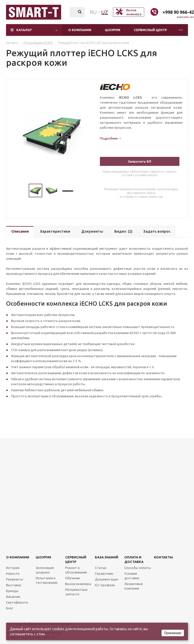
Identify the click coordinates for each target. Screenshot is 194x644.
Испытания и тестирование (47, 580)
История (13, 568)
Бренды (12, 591)
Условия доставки (132, 576)
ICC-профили (105, 585)
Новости (13, 573)
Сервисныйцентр (76, 559)
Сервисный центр (150, 30)
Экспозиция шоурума (45, 570)
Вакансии (13, 597)
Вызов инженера (78, 584)
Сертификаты (17, 602)
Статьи (101, 568)
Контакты (163, 557)
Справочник (104, 573)
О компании (80, 30)
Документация (106, 579)
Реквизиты (15, 579)
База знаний (107, 557)
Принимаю (173, 633)
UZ (105, 12)
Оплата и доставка (134, 559)
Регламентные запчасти (76, 592)
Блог (10, 608)
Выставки (14, 585)
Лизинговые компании (134, 586)
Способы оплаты (138, 568)
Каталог (24, 30)
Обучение (73, 578)
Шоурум (113, 30)
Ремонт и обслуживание (76, 570)
